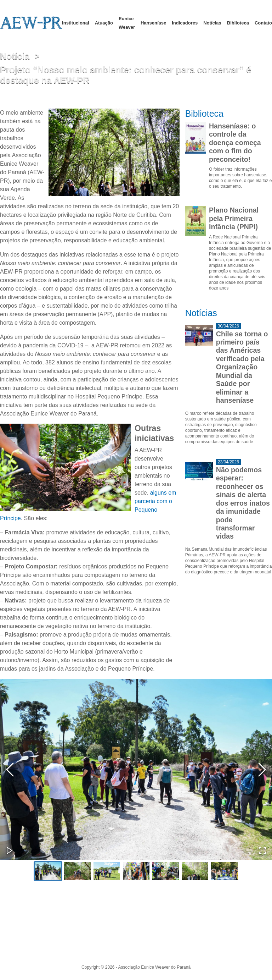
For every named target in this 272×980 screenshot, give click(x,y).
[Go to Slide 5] (166, 871)
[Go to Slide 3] (107, 871)
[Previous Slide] (10, 770)
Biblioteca (238, 23)
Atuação (104, 23)
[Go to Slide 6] (195, 871)
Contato (263, 23)
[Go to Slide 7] (224, 871)
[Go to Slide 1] (48, 871)
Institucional (76, 23)
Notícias (212, 23)
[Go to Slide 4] (136, 871)
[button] (136, 769)
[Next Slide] (262, 770)
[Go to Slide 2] (77, 871)
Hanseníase (153, 23)
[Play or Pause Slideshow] (10, 850)
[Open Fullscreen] (262, 850)
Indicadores (185, 23)
